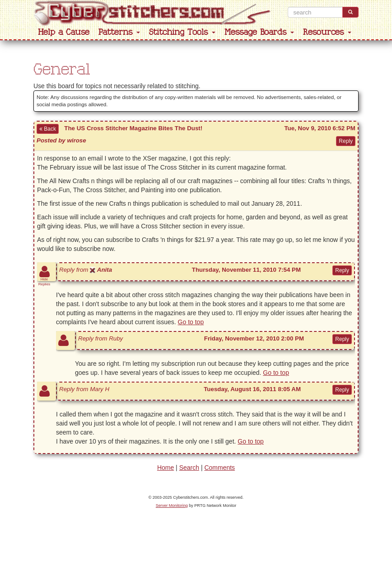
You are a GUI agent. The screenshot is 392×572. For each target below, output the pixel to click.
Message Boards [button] (259, 32)
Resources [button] (327, 32)
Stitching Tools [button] (182, 32)
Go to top (191, 322)
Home (166, 468)
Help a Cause (64, 32)
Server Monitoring (172, 506)
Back (48, 129)
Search (189, 468)
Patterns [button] (119, 32)
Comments (219, 468)
